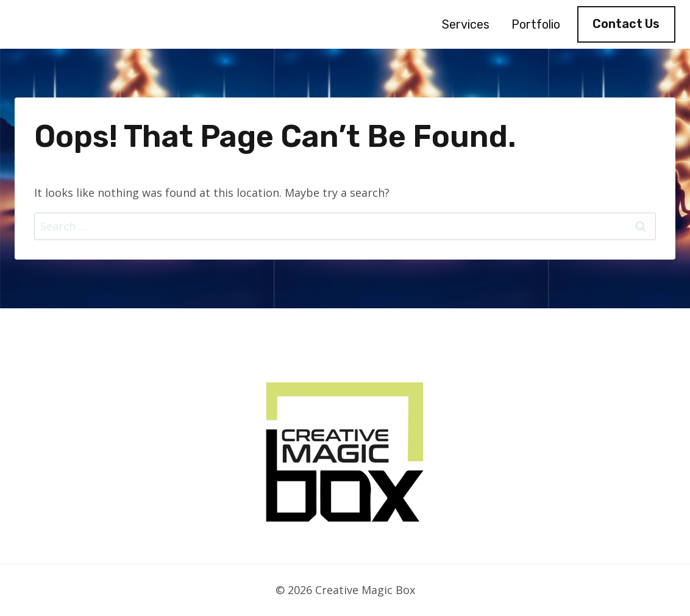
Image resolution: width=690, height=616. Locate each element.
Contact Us (626, 24)
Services (466, 24)
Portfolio (536, 24)
